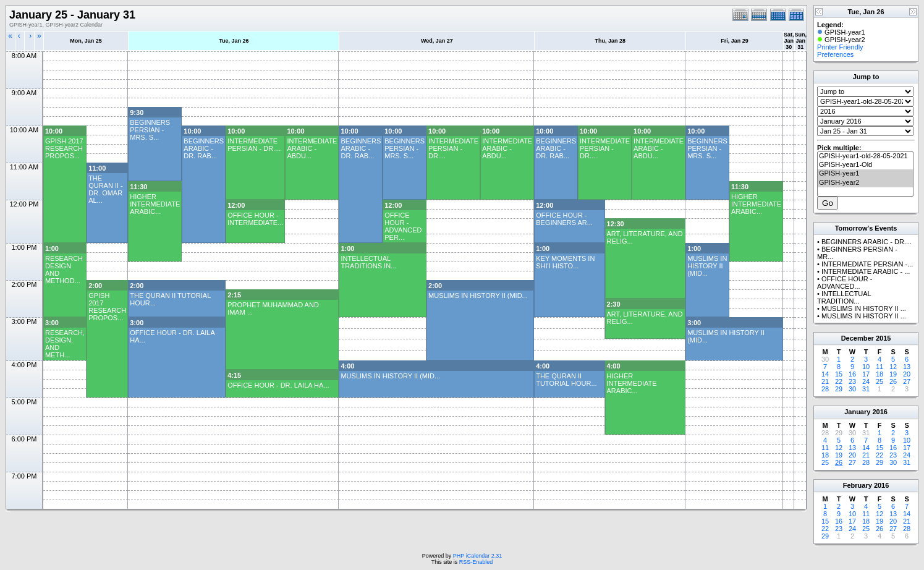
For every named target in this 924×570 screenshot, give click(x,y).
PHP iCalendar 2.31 (477, 556)
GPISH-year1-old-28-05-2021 (865, 156)
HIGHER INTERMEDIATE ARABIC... (155, 204)
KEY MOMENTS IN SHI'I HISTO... (565, 262)
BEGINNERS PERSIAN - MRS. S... (150, 130)
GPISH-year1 (865, 174)
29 (839, 389)
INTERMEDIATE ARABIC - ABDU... (312, 148)
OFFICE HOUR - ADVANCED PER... (403, 226)
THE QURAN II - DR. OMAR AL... (106, 189)
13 (907, 367)
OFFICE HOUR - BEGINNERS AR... (564, 219)
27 (907, 381)
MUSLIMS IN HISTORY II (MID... (707, 266)
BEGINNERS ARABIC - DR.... (867, 242)
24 (866, 381)
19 (893, 374)
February (858, 485)
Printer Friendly (840, 47)
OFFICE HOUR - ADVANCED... (845, 283)
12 (893, 367)
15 (839, 374)
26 (893, 381)
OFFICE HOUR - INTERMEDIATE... (255, 219)
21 (825, 381)
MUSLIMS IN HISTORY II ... (864, 308)
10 (866, 367)
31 (866, 389)
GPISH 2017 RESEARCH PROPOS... (64, 148)
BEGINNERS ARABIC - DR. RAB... (204, 148)
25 (879, 381)
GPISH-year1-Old (865, 165)
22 (839, 381)
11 (879, 367)
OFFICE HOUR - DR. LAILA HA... (278, 385)
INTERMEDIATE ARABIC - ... (866, 271)
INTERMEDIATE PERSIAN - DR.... (254, 145)
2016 (879, 412)
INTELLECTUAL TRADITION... (844, 297)
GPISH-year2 (865, 183)
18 (879, 374)
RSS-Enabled (476, 562)
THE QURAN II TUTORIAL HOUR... (566, 380)
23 (852, 381)
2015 (883, 338)
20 (907, 374)
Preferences (835, 54)
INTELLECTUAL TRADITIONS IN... (368, 262)
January (857, 412)
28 (825, 389)
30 (852, 389)
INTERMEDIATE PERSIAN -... (867, 264)
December (858, 338)
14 (825, 374)
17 (866, 374)
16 (852, 374)
